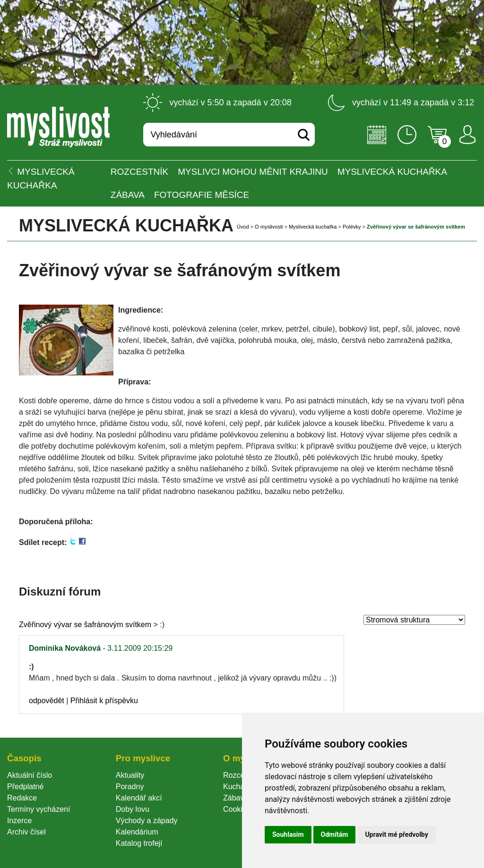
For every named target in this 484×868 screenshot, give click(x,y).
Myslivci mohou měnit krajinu (253, 172)
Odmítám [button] (335, 834)
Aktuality (130, 775)
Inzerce (19, 821)
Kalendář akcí (139, 798)
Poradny (130, 787)
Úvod (243, 227)
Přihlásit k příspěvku (104, 701)
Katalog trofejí (139, 843)
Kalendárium (137, 832)
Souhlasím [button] (288, 834)
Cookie (237, 809)
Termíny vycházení (39, 809)
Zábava (128, 195)
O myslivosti (269, 227)
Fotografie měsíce (202, 195)
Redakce (22, 798)
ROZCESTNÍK (139, 172)
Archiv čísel (26, 832)
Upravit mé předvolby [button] (396, 834)
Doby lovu (133, 809)
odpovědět (47, 701)
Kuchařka (239, 787)
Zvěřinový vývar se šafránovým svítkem (85, 625)
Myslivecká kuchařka (392, 172)
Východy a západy (147, 821)
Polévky (352, 227)
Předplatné (25, 787)
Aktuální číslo (30, 775)
